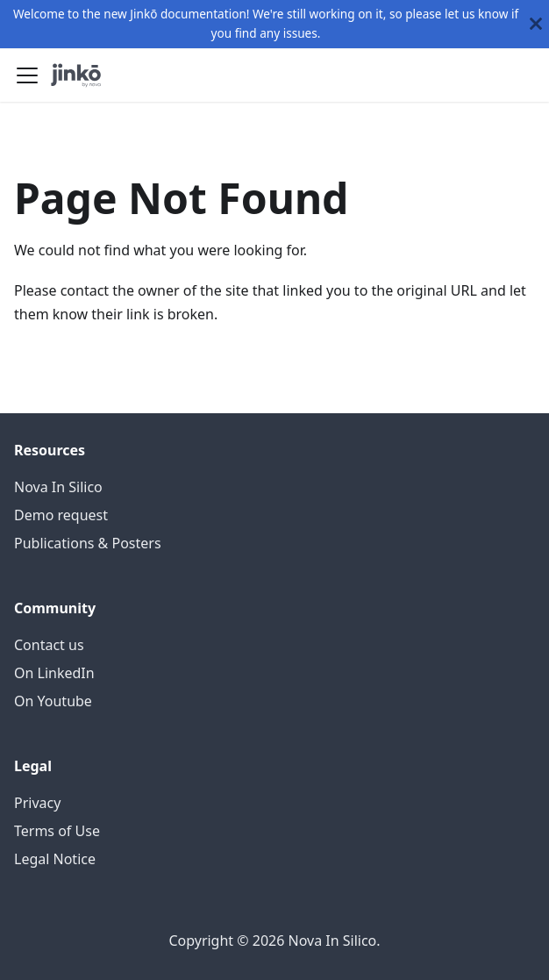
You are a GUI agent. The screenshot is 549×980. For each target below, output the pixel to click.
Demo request (61, 515)
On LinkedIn (54, 673)
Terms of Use (57, 831)
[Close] (536, 24)
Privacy (37, 803)
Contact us (49, 645)
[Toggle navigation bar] (27, 75)
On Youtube (53, 701)
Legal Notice (55, 859)
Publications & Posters (88, 543)
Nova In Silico (58, 487)
